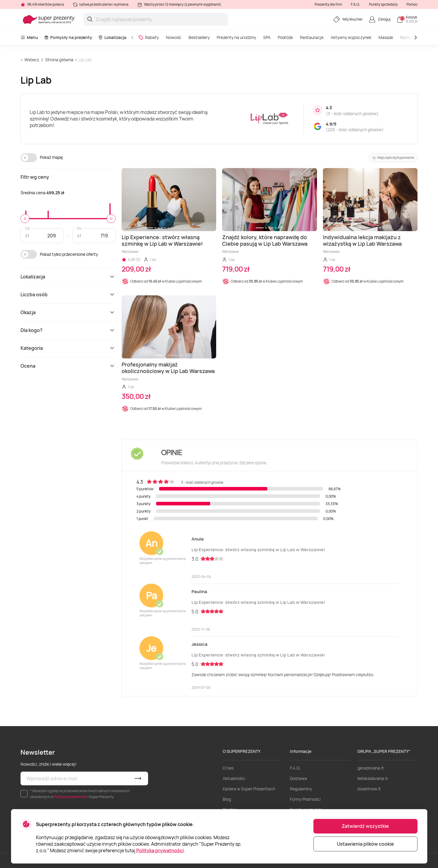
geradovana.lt (371, 768)
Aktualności (234, 778)
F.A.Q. (355, 4)
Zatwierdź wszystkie (365, 826)
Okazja (68, 312)
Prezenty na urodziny (236, 37)
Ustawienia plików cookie (365, 844)
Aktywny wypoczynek (351, 37)
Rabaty (149, 37)
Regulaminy (301, 789)
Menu (29, 37)
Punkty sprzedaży (383, 4)
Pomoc (412, 4)
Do (79, 228)
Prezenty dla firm (328, 4)
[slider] (25, 219)
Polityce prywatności (71, 797)
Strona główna (59, 60)
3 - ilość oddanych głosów (352, 113)
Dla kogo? (68, 330)
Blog (227, 799)
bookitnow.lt (369, 789)
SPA (267, 37)
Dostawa (298, 778)
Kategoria (68, 348)
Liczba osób (68, 294)
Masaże (386, 37)
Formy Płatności (305, 799)
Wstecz (32, 60)
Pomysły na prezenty (68, 37)
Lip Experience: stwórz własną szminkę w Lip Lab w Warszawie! (258, 550)
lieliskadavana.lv (373, 778)
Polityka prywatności (160, 850)
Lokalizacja (112, 37)
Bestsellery (199, 37)
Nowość (174, 37)
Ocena (68, 366)
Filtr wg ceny (35, 177)
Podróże (285, 37)
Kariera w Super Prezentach (249, 789)
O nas (228, 768)
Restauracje (312, 37)
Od (27, 228)
